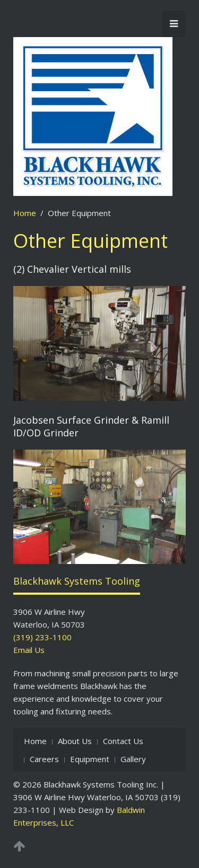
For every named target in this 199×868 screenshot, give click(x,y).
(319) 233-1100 (42, 637)
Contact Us (123, 741)
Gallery (133, 759)
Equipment (90, 759)
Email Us (29, 650)
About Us (75, 741)
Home (25, 213)
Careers (44, 759)
